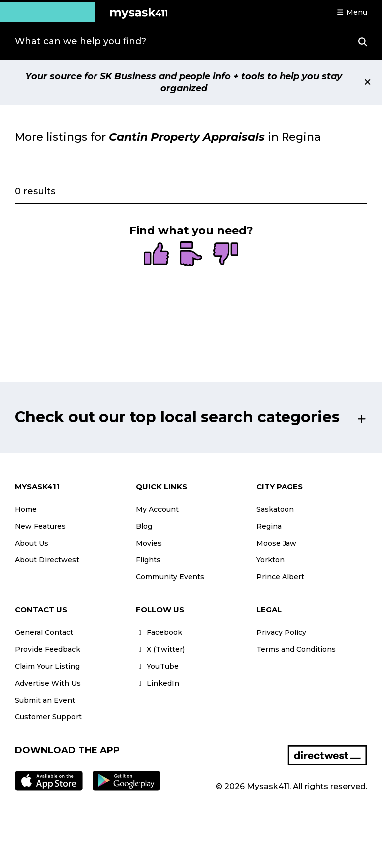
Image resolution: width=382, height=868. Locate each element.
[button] (352, 12)
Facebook (159, 632)
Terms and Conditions (296, 649)
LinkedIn (157, 683)
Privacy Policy (281, 632)
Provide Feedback (48, 649)
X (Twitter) (160, 649)
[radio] (156, 255)
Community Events (170, 577)
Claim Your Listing (47, 666)
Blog (144, 526)
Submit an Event (45, 700)
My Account (157, 509)
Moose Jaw (276, 543)
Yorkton (270, 560)
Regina (269, 526)
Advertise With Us (48, 683)
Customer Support (48, 717)
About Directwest (47, 560)
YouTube (157, 666)
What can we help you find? (81, 41)
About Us (32, 543)
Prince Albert (280, 577)
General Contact (44, 632)
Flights (148, 560)
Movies (149, 543)
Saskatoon (275, 509)
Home (26, 509)
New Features (40, 526)
